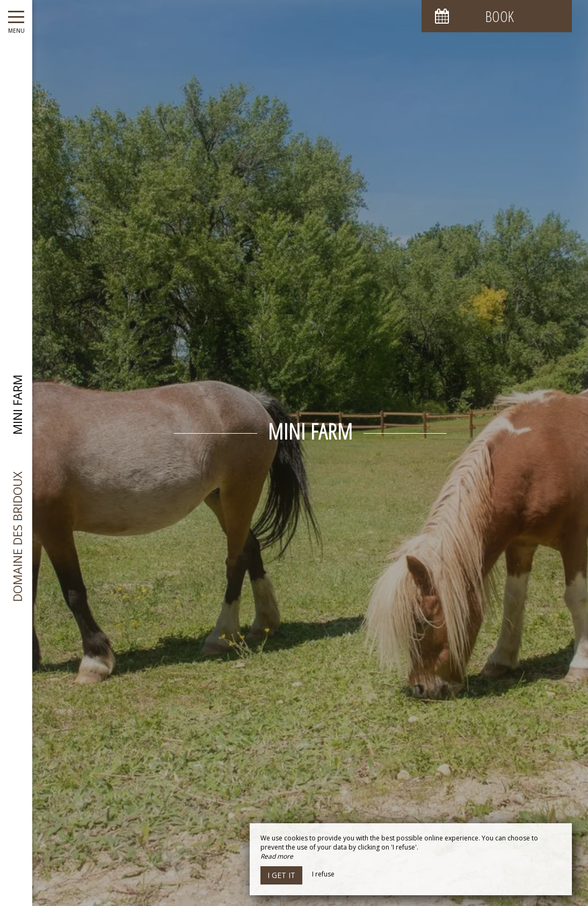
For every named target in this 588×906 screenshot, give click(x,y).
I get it (281, 875)
